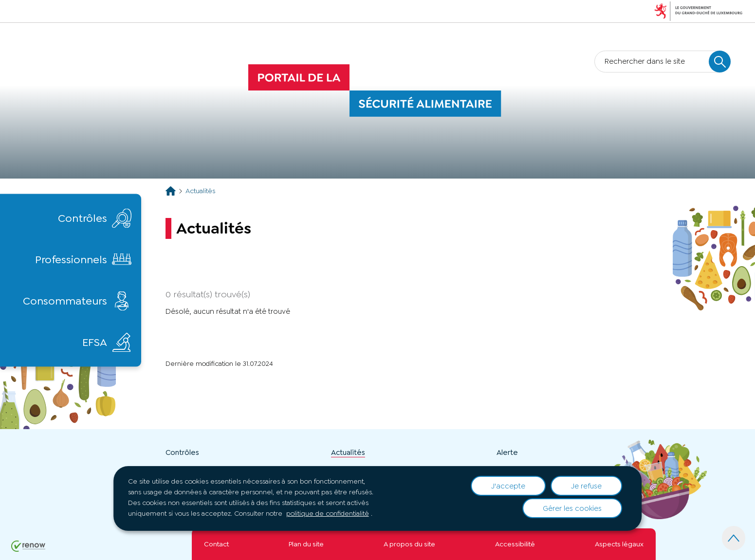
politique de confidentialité (328, 513)
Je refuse (586, 486)
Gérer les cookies (572, 508)
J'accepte (508, 486)
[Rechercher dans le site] (720, 62)
